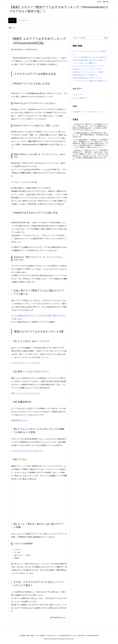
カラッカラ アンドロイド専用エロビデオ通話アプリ (90, 81)
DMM (28, 170)
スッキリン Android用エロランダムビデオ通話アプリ (90, 57)
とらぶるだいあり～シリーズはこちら (26, 363)
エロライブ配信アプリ (80, 98)
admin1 (63, 617)
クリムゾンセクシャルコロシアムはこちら (27, 451)
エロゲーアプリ (78, 95)
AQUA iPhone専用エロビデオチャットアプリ (88, 78)
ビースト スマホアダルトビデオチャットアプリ (88, 66)
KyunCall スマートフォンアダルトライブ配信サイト (90, 72)
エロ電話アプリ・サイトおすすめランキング (87, 112)
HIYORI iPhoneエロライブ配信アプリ (85, 75)
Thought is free (70, 639)
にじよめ (45, 170)
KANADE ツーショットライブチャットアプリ (88, 69)
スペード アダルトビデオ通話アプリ (85, 63)
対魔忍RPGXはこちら (19, 420)
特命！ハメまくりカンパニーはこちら (26, 393)
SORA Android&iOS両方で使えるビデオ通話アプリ (89, 60)
